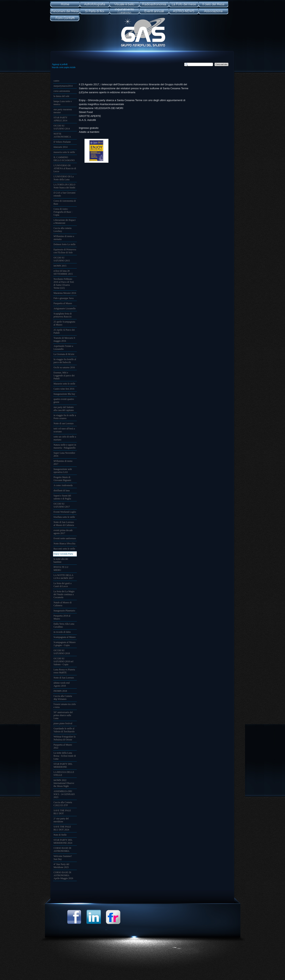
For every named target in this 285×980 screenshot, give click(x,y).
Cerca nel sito (222, 64)
